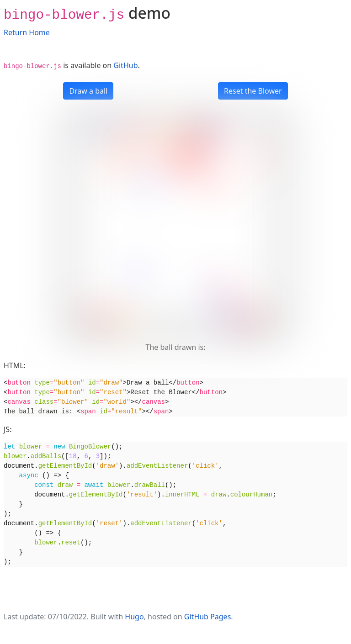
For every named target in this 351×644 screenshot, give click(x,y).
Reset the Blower (253, 91)
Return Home (27, 32)
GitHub (125, 65)
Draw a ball (88, 91)
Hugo (134, 617)
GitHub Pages (207, 617)
